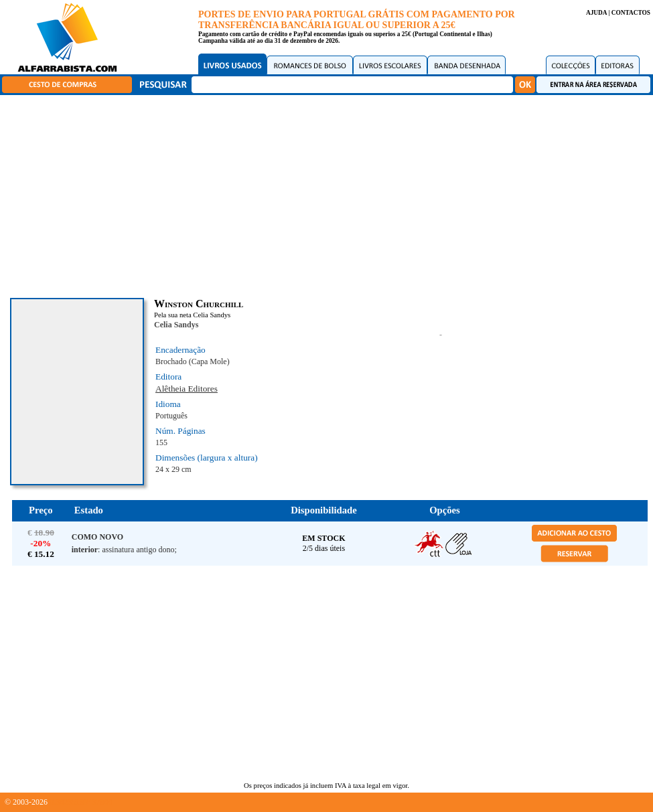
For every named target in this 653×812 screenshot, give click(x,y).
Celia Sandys (176, 325)
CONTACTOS (631, 13)
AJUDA (596, 13)
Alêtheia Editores (187, 389)
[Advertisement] (330, 194)
